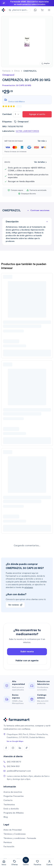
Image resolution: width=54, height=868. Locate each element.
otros (17, 71)
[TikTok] (27, 748)
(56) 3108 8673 (12, 762)
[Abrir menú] (49, 10)
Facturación (9, 847)
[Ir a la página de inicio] (3, 10)
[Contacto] (35, 10)
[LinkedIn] (20, 748)
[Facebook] (6, 748)
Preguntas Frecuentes (14, 796)
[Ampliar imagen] (46, 64)
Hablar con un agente (27, 664)
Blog (6, 817)
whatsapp (29, 587)
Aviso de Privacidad (12, 830)
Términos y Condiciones (15, 834)
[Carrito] (42, 10)
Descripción (27, 222)
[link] (30, 71)
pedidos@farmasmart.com (17, 771)
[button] (19, 10)
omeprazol (21, 122)
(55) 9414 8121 (12, 766)
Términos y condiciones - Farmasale (20, 838)
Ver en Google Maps (15, 741)
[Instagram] (13, 748)
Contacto (8, 800)
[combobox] (17, 114)
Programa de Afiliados (14, 813)
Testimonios (9, 805)
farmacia (6, 71)
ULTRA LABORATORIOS (27, 131)
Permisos (8, 842)
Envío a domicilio (11, 809)
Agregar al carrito (37, 114)
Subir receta (27, 655)
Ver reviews (15, 605)
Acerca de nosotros (13, 792)
